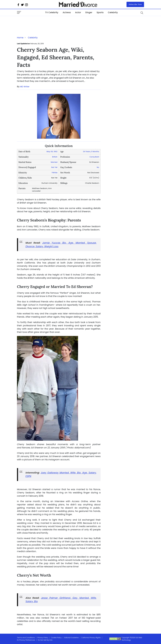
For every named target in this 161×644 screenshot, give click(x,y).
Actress (67, 12)
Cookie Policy (56, 638)
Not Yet (54, 167)
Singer (89, 12)
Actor (78, 12)
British (55, 157)
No (98, 167)
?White (55, 173)
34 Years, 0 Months (91, 152)
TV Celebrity (52, 12)
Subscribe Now (135, 4)
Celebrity (113, 12)
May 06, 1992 (52, 152)
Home (20, 38)
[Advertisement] (39, 21)
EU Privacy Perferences (26, 640)
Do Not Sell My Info (45, 640)
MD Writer (25, 87)
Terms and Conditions (26, 638)
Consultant (94, 157)
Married (54, 162)
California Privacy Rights (91, 638)
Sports (100, 12)
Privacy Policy (43, 638)
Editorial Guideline (71, 638)
